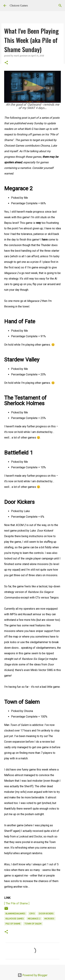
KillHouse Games (15, 919)
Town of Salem (33, 924)
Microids (49, 919)
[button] (6, 63)
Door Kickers (46, 914)
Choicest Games (19, 5)
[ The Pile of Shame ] (17, 903)
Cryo (32, 914)
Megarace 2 (34, 919)
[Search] (60, 6)
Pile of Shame (13, 924)
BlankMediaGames (15, 914)
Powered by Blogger (33, 975)
